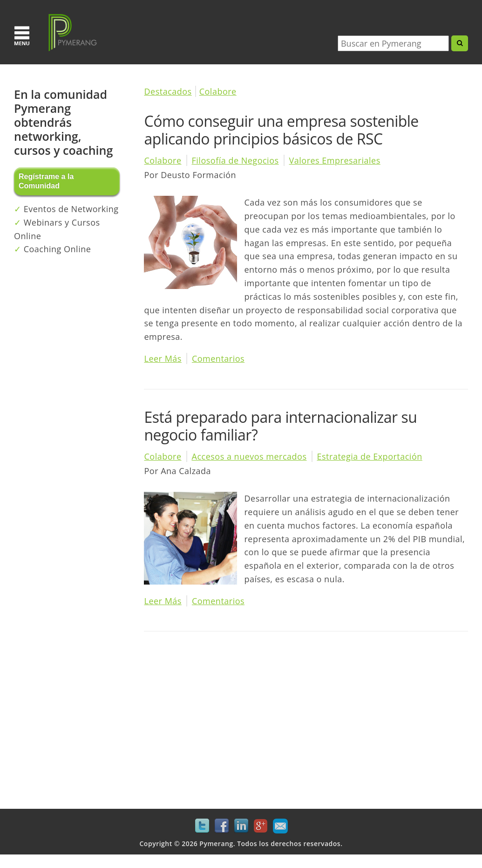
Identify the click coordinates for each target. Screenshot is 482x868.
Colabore (218, 91)
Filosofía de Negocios (235, 160)
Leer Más (163, 358)
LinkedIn (241, 826)
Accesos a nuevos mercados (249, 456)
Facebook (222, 826)
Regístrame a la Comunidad (46, 181)
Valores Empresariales (335, 160)
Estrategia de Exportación (370, 456)
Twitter (202, 826)
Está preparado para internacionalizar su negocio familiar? (280, 426)
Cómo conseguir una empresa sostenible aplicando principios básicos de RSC (281, 130)
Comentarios (218, 358)
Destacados (168, 91)
